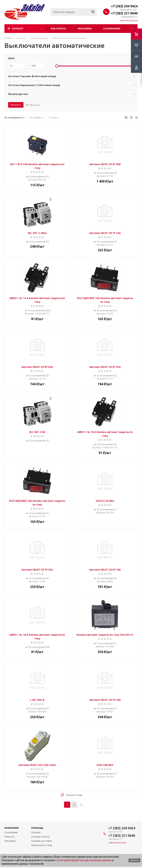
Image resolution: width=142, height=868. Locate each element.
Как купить (59, 28)
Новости (9, 837)
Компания (12, 828)
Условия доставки (42, 841)
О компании (112, 28)
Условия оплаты (40, 837)
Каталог (18, 28)
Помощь (37, 828)
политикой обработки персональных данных (84, 860)
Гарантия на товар (42, 845)
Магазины (85, 28)
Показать (16, 105)
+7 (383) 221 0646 (124, 13)
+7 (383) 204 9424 (124, 6)
